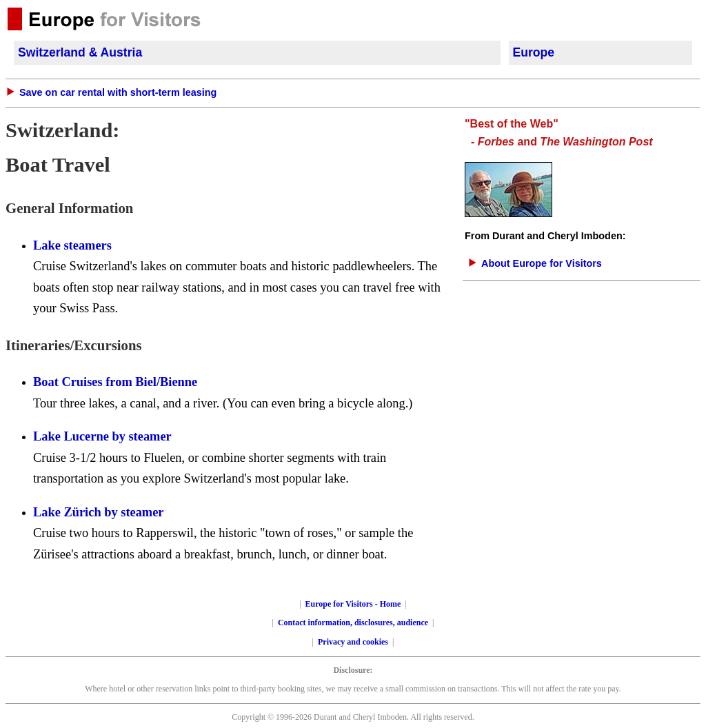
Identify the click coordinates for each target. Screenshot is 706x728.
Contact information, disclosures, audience (353, 623)
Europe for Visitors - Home (353, 604)
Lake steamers (72, 245)
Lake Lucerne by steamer (102, 436)
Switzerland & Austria (80, 52)
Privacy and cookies (353, 642)
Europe (534, 52)
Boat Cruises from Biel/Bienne (115, 382)
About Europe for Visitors (542, 263)
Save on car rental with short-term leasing (118, 92)
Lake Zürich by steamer (99, 512)
